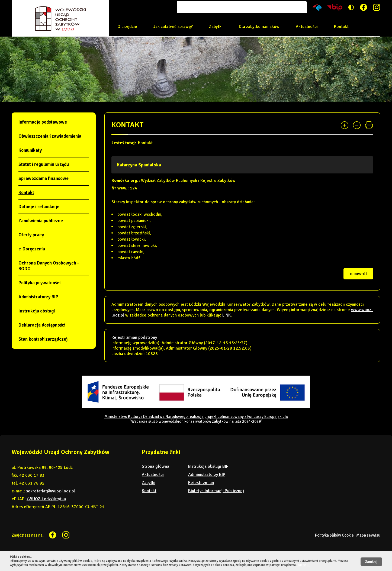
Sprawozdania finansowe (44, 178)
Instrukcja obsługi (37, 311)
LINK (226, 315)
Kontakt (341, 27)
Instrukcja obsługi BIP (208, 466)
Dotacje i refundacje (39, 207)
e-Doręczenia (32, 249)
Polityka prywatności (39, 283)
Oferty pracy (31, 235)
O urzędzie (127, 27)
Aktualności (307, 27)
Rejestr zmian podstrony (134, 337)
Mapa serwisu (368, 535)
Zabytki (216, 27)
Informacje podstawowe (43, 122)
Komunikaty (30, 150)
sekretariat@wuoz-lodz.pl (51, 491)
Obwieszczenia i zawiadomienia (50, 136)
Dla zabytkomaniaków (259, 27)
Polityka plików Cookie (334, 535)
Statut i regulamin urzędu (44, 164)
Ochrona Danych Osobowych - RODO (49, 266)
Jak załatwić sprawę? (173, 27)
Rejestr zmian (201, 483)
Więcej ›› (303, 565)
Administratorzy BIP (38, 297)
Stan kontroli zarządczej (43, 339)
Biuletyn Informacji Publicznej (216, 491)
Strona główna (155, 466)
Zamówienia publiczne (41, 221)
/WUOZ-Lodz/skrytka (46, 499)
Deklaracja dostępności (42, 325)
